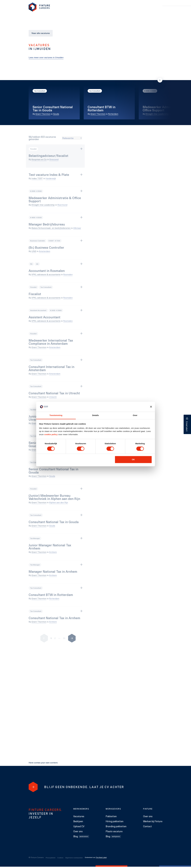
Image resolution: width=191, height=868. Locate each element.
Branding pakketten (116, 826)
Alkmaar (77, 228)
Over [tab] (135, 415)
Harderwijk (51, 178)
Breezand (54, 159)
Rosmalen (68, 274)
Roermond (176, 114)
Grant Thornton (43, 114)
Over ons (78, 831)
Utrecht (53, 397)
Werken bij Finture (153, 821)
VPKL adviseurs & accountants (46, 274)
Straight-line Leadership (157, 114)
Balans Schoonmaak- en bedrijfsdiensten (51, 228)
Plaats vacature (114, 831)
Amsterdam (45, 251)
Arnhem (53, 552)
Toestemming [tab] (56, 415)
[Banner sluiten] (151, 407)
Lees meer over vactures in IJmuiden (46, 57)
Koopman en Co (39, 159)
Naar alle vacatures (41, 33)
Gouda (56, 114)
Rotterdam (113, 114)
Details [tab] (96, 415)
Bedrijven (78, 821)
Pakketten (111, 816)
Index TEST (37, 178)
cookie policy (51, 434)
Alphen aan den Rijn (59, 502)
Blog (81, 836)
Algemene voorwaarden (74, 858)
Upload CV (79, 826)
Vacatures (79, 816)
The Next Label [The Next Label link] (101, 857)
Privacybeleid (50, 858)
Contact (147, 826)
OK (133, 459)
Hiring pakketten (115, 821)
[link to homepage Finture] (39, 7)
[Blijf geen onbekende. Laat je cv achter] (33, 787)
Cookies (60, 858)
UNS (34, 251)
